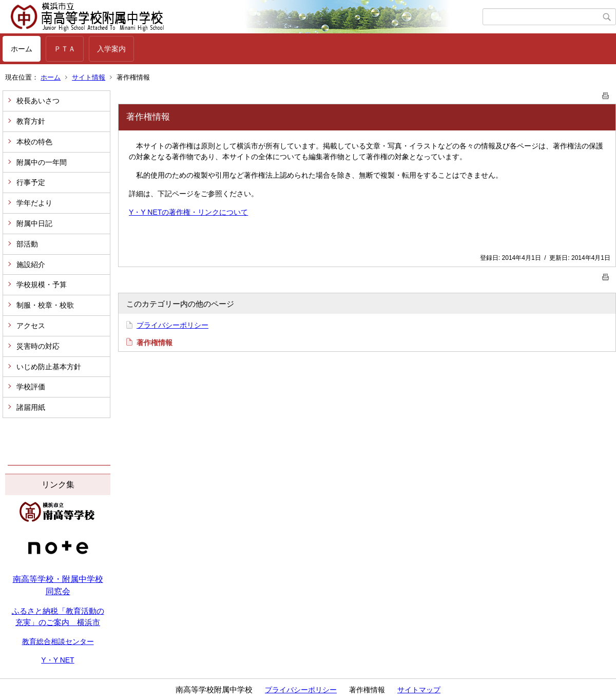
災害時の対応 (38, 346)
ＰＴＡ (65, 49)
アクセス (31, 326)
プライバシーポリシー (172, 325)
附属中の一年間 (42, 162)
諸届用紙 (31, 407)
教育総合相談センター (58, 641)
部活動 (27, 244)
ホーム (22, 49)
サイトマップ (419, 690)
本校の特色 (34, 142)
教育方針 (31, 121)
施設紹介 (31, 264)
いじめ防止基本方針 (49, 367)
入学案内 (111, 49)
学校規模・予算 (42, 285)
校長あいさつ (38, 101)
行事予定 (31, 182)
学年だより (34, 203)
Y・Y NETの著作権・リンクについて (188, 212)
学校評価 (31, 387)
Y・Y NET (57, 660)
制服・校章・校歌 (45, 305)
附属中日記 (34, 223)
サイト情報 (89, 77)
